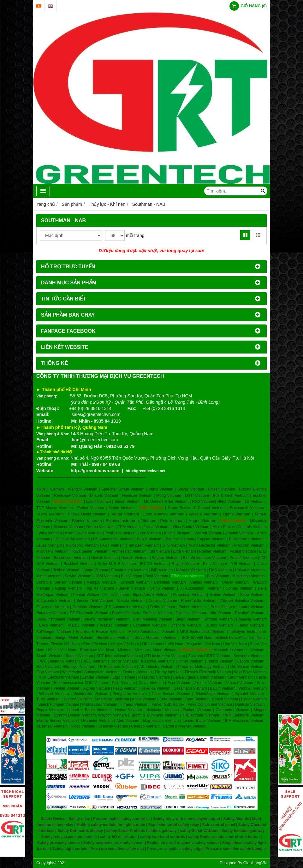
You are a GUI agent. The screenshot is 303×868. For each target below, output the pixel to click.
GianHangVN (255, 863)
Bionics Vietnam (87, 521)
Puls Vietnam (173, 521)
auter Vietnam (126, 514)
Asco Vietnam (51, 514)
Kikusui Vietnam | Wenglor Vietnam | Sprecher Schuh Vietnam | (92, 489)
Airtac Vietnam (165, 650)
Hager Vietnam (202, 521)
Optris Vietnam (237, 514)
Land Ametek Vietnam (164, 514)
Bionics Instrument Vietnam (131, 521)
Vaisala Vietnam (204, 514)
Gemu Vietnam (162, 588)
